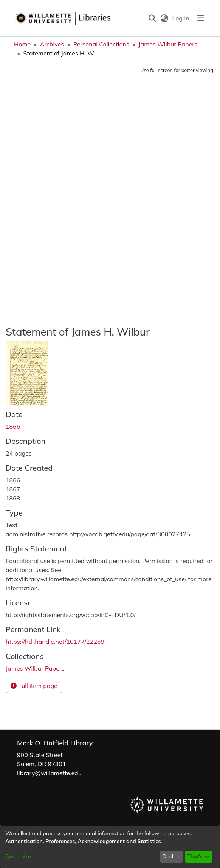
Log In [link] (181, 18)
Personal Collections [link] (101, 44)
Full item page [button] (34, 686)
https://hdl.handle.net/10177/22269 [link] (55, 642)
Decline (172, 856)
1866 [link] (13, 426)
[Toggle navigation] (201, 18)
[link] (35, 668)
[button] (153, 18)
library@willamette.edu (49, 773)
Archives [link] (52, 44)
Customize (18, 856)
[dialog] (110, 847)
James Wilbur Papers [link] (168, 44)
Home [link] (22, 44)
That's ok (198, 856)
